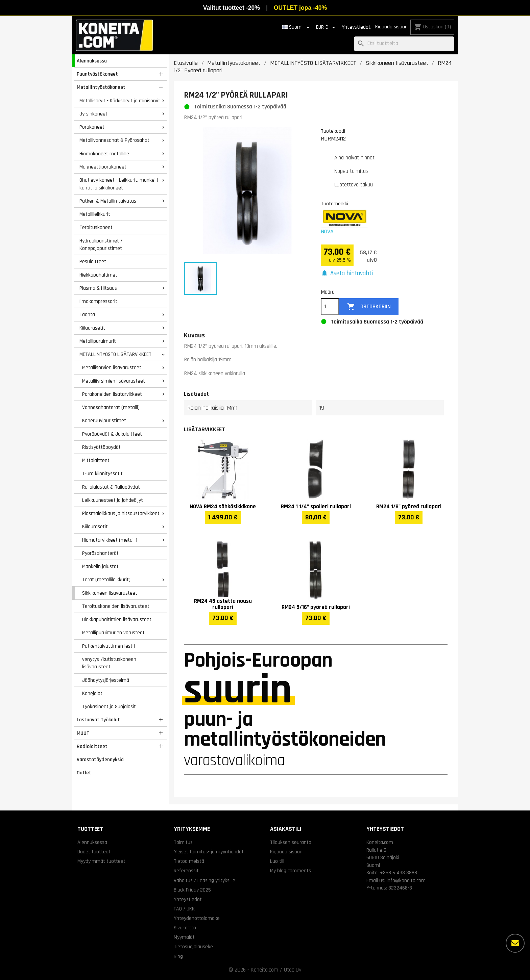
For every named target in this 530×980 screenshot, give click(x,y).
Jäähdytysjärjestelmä (106, 680)
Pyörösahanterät (100, 553)
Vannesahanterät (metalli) (111, 407)
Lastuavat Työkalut (98, 720)
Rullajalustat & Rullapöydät (111, 487)
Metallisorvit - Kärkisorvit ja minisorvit (120, 101)
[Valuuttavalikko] (327, 27)
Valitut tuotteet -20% (232, 8)
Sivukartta (185, 928)
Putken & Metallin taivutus (108, 201)
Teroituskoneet (96, 227)
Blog (178, 956)
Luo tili (277, 861)
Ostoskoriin (369, 307)
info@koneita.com (406, 880)
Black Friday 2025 (192, 890)
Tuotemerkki (334, 204)
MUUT (83, 733)
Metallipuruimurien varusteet (113, 633)
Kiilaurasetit (92, 328)
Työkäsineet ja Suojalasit (109, 706)
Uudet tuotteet (94, 852)
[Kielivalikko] (297, 27)
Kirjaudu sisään (391, 27)
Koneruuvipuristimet (104, 420)
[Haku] (404, 44)
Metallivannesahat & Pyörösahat (114, 140)
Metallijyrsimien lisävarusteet (114, 381)
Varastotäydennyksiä (100, 759)
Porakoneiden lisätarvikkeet (112, 394)
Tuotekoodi (333, 131)
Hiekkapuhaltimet (98, 275)
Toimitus (183, 842)
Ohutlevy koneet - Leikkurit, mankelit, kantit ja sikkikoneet (119, 184)
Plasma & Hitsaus (98, 288)
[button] (347, 274)
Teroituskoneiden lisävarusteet (116, 606)
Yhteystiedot (356, 27)
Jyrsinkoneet (93, 114)
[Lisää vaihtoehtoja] (515, 943)
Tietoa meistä (189, 861)
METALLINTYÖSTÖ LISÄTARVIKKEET (115, 354)
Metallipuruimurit (98, 341)
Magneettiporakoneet (103, 167)
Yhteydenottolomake (197, 918)
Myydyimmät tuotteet (101, 861)
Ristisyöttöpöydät (101, 447)
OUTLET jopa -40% (300, 8)
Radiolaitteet (92, 746)
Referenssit (186, 871)
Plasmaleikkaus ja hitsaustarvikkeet (121, 513)
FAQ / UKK (184, 909)
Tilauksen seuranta (291, 842)
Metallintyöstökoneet (101, 87)
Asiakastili (286, 829)
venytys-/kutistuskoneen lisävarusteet (109, 663)
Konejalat (92, 693)
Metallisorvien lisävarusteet (112, 367)
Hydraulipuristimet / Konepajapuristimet (101, 245)
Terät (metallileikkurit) (106, 579)
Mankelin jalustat (100, 566)
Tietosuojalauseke (193, 947)
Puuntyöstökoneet (97, 74)
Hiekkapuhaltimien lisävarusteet (117, 619)
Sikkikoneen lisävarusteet (110, 593)
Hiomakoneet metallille (104, 154)
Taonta (87, 314)
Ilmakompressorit (98, 301)
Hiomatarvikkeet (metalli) (110, 540)
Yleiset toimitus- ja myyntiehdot (209, 852)
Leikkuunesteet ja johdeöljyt (113, 500)
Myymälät (184, 937)
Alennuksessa (92, 61)
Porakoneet (92, 127)
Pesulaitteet (93, 261)
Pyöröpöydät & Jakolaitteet (112, 434)
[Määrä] (330, 307)
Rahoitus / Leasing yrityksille (204, 880)
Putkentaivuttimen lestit (109, 646)
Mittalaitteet (96, 460)
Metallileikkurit (95, 214)
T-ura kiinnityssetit (102, 473)
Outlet (84, 773)
